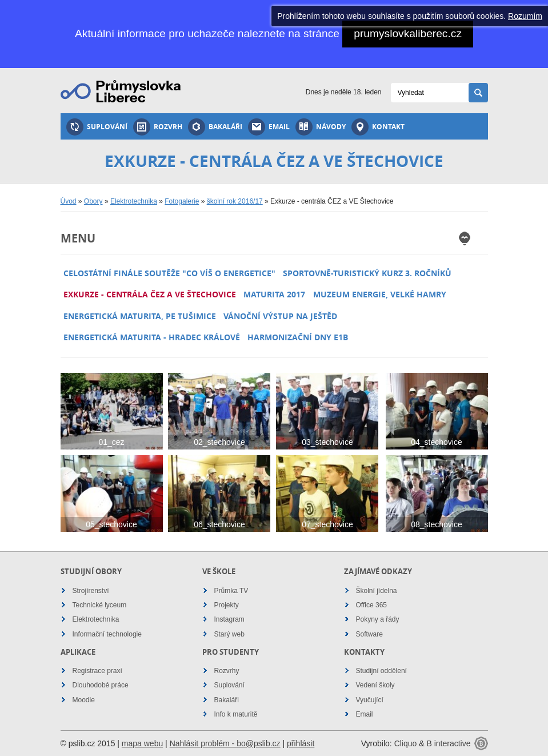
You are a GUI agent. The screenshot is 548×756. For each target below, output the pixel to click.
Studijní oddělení (381, 671)
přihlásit (301, 743)
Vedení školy (375, 685)
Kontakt (378, 127)
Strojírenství (91, 591)
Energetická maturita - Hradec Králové (152, 337)
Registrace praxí (97, 671)
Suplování (97, 127)
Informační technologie (107, 634)
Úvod (69, 201)
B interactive (448, 743)
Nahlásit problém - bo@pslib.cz (225, 743)
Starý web (229, 634)
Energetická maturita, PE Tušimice (140, 316)
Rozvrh (158, 127)
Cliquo (406, 743)
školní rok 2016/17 (235, 201)
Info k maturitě (236, 714)
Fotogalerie (182, 201)
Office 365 (371, 605)
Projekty (227, 605)
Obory (93, 201)
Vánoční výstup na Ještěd (280, 316)
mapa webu (142, 743)
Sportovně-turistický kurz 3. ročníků (367, 273)
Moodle (84, 700)
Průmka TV (231, 591)
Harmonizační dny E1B (298, 337)
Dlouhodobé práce (101, 685)
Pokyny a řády (378, 619)
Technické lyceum (100, 605)
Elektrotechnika (134, 201)
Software (369, 634)
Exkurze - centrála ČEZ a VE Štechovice (150, 294)
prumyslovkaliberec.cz (408, 33)
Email (269, 127)
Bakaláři (215, 127)
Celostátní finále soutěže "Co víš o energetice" (169, 273)
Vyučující (370, 700)
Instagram (229, 619)
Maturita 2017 (274, 294)
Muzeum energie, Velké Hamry (380, 294)
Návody (321, 127)
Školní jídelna (377, 591)
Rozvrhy (227, 671)
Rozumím (525, 16)
